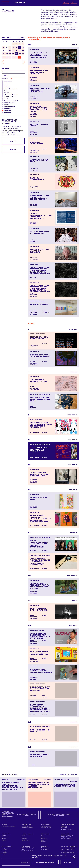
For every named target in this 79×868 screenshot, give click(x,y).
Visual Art (7, 111)
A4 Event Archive (46, 828)
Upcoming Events (46, 826)
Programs (26, 825)
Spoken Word (9, 107)
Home (4, 825)
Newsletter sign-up (45, 862)
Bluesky (4, 851)
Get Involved (27, 834)
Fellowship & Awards (27, 828)
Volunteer (24, 839)
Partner (24, 837)
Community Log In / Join (27, 815)
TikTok (4, 854)
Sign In (13, 141)
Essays (43, 837)
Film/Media (8, 93)
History (4, 839)
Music (6, 99)
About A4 (6, 834)
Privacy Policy (65, 851)
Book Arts (7, 81)
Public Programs (26, 826)
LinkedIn (4, 852)
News (43, 840)
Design (6, 91)
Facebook (4, 849)
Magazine (45, 834)
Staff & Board (5, 837)
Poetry (6, 105)
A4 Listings (64, 828)
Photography (9, 103)
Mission (4, 836)
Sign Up (13, 150)
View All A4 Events (69, 775)
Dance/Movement (10, 89)
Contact (4, 840)
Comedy (7, 83)
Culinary (7, 87)
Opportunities (68, 825)
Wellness (7, 113)
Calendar (21, 2)
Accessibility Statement (67, 853)
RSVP (45, 149)
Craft (6, 85)
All (42, 836)
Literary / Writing (10, 95)
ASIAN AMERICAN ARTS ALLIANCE (8, 814)
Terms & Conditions (66, 850)
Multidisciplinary (10, 97)
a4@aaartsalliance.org (51, 31)
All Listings (64, 826)
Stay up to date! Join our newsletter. (59, 815)
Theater (7, 109)
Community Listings (67, 829)
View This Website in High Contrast (69, 847)
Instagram (4, 848)
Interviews (44, 839)
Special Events (25, 840)
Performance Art (10, 101)
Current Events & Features (9, 826)
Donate (23, 836)
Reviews (44, 842)
